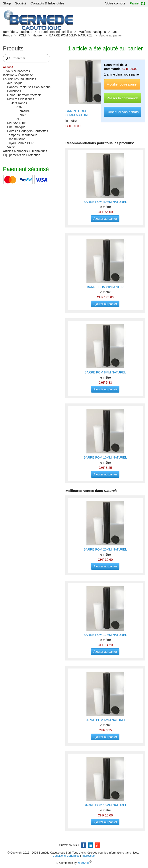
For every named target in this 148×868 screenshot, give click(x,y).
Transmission (16, 139)
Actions (8, 67)
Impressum (89, 856)
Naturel (38, 35)
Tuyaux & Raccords (16, 71)
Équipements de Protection (21, 155)
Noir (23, 115)
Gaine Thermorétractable (24, 95)
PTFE (19, 119)
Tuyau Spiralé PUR (20, 143)
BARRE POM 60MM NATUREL (71, 35)
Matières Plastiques (92, 32)
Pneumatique (16, 127)
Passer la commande (123, 98)
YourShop (83, 863)
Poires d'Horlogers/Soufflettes (28, 131)
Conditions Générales (66, 856)
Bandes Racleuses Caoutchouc (29, 87)
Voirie (11, 147)
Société (21, 3)
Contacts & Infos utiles (48, 3)
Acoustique (15, 83)
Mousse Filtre (16, 123)
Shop (7, 3)
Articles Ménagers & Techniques (25, 151)
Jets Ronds (19, 103)
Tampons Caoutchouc (22, 135)
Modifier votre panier (122, 84)
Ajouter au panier (105, 219)
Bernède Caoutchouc (18, 32)
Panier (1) (137, 3)
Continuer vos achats (123, 112)
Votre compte (115, 3)
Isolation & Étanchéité (18, 75)
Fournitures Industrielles (55, 32)
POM (22, 35)
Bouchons (14, 91)
